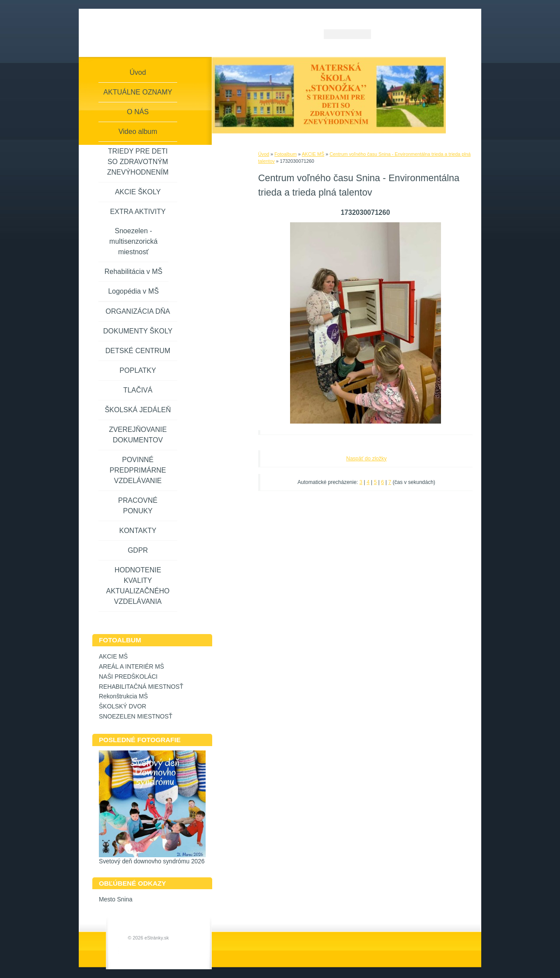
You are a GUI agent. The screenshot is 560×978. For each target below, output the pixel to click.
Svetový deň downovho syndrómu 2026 (152, 861)
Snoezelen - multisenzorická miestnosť (133, 241)
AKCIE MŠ (313, 154)
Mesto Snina (116, 899)
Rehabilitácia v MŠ (134, 272)
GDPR (138, 550)
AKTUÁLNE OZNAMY (138, 92)
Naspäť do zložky (366, 459)
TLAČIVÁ (138, 390)
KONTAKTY (138, 531)
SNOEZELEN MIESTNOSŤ (136, 717)
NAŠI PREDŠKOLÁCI (128, 677)
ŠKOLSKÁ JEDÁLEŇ (138, 410)
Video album (138, 131)
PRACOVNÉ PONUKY (138, 506)
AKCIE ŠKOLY (138, 192)
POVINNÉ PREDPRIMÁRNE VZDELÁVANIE (138, 470)
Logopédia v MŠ (133, 291)
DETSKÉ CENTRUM (138, 351)
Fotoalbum (285, 154)
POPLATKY (138, 370)
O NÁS (138, 112)
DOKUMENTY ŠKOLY (138, 331)
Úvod (264, 154)
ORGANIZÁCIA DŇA (138, 311)
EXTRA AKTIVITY (138, 212)
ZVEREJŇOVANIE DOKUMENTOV (138, 435)
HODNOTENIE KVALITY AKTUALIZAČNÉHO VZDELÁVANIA (138, 586)
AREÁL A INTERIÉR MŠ (131, 667)
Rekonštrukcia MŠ (123, 696)
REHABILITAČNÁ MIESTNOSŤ (141, 687)
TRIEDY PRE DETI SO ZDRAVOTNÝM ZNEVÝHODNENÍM (138, 162)
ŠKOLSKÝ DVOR (122, 706)
